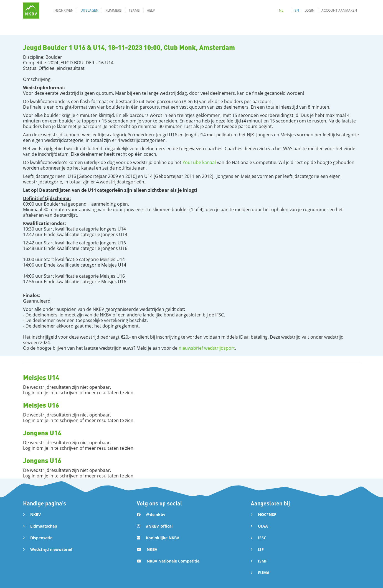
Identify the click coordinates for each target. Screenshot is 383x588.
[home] (31, 11)
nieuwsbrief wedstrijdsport (207, 348)
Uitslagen (89, 10)
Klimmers (114, 10)
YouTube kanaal (199, 162)
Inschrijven (64, 10)
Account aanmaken (339, 10)
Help (151, 10)
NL (281, 10)
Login (310, 10)
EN (297, 10)
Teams (134, 10)
